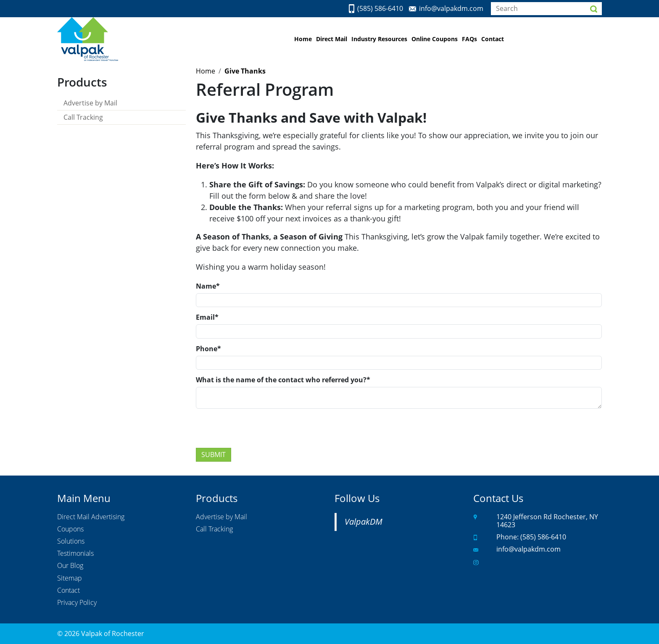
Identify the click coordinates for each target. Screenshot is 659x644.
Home (303, 39)
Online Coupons (435, 39)
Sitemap (70, 578)
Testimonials (75, 554)
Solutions (71, 541)
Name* (208, 286)
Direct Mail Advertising (91, 517)
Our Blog (70, 566)
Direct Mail (332, 39)
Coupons (70, 529)
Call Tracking (83, 117)
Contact (493, 39)
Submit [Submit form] (214, 455)
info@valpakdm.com (451, 9)
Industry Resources (379, 39)
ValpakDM (364, 522)
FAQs (469, 39)
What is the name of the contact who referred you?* (283, 380)
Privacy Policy (77, 603)
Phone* (208, 349)
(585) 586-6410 (380, 8)
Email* (207, 317)
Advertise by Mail (90, 103)
